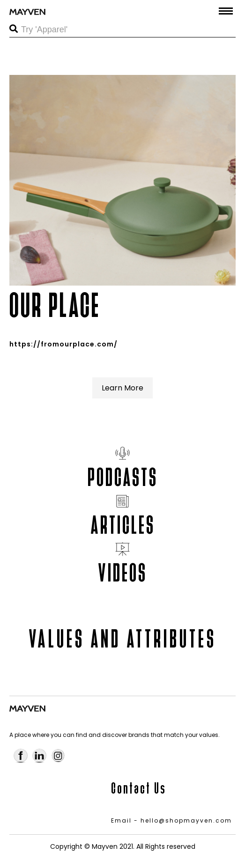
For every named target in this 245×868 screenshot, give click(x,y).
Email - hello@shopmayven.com (171, 820)
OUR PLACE (55, 305)
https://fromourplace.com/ (63, 344)
